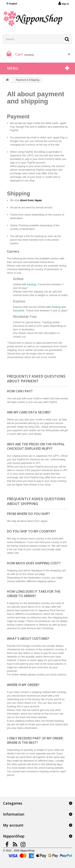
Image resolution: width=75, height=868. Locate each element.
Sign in (64, 3)
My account (13, 825)
